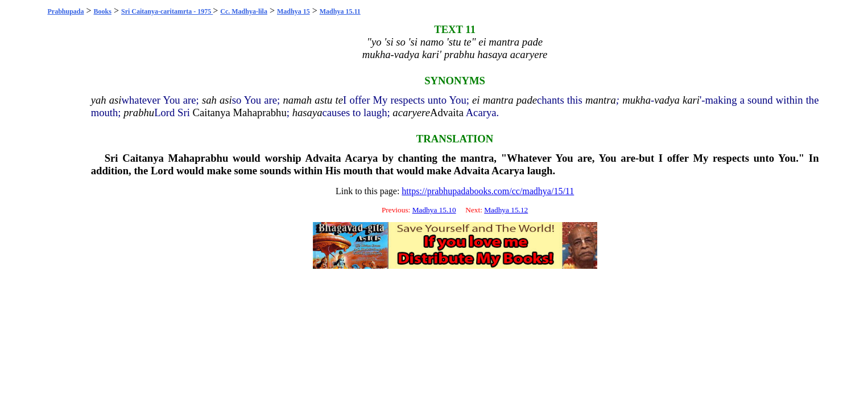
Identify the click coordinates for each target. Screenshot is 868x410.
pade (527, 100)
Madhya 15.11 (340, 11)
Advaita (447, 112)
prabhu (139, 112)
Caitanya (212, 112)
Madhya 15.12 (506, 210)
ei (476, 100)
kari (691, 100)
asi (115, 100)
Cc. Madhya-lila (244, 11)
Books (103, 11)
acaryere (411, 112)
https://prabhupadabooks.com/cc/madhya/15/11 (488, 191)
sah (209, 100)
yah (99, 100)
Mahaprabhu (259, 112)
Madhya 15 (294, 11)
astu (323, 100)
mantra (498, 100)
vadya (667, 100)
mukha (636, 100)
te (339, 100)
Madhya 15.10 (434, 210)
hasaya (307, 112)
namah (297, 100)
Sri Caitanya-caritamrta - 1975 (167, 11)
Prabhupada (66, 11)
